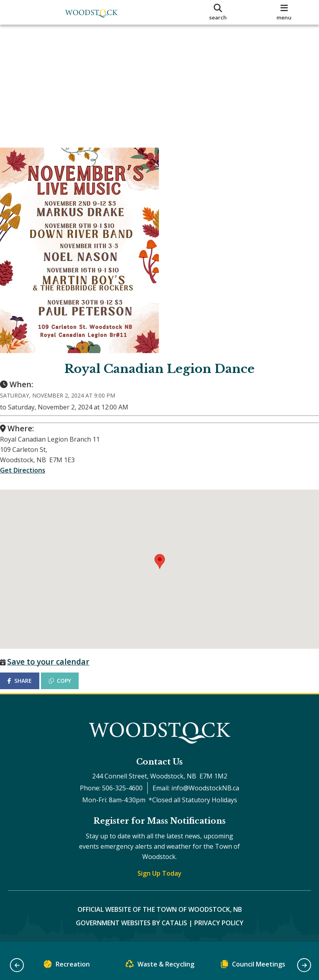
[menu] (284, 12)
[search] (218, 12)
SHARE (28, 681)
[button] (17, 965)
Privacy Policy (219, 931)
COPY (68, 681)
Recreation (67, 966)
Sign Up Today (159, 881)
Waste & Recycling (160, 966)
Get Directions (31, 478)
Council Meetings (253, 966)
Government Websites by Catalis (131, 931)
